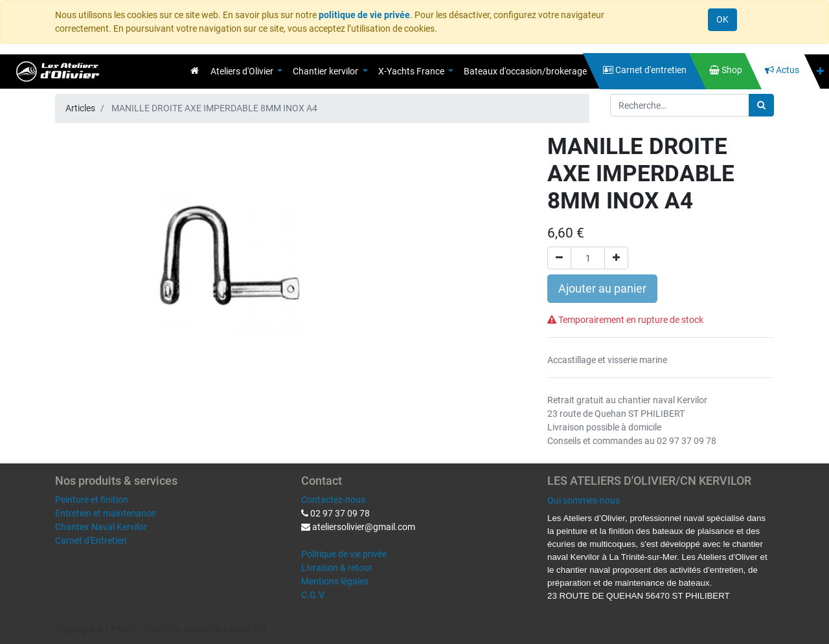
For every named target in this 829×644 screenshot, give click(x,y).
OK (722, 19)
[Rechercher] (761, 105)
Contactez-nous (333, 500)
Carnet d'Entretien (91, 540)
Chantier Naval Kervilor (101, 527)
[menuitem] (195, 71)
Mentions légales (335, 581)
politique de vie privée (364, 15)
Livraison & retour (337, 568)
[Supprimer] (559, 258)
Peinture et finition (92, 500)
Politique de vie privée (344, 554)
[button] (820, 72)
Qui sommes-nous (584, 500)
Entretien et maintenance (105, 513)
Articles (80, 108)
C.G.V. (313, 595)
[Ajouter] (616, 258)
